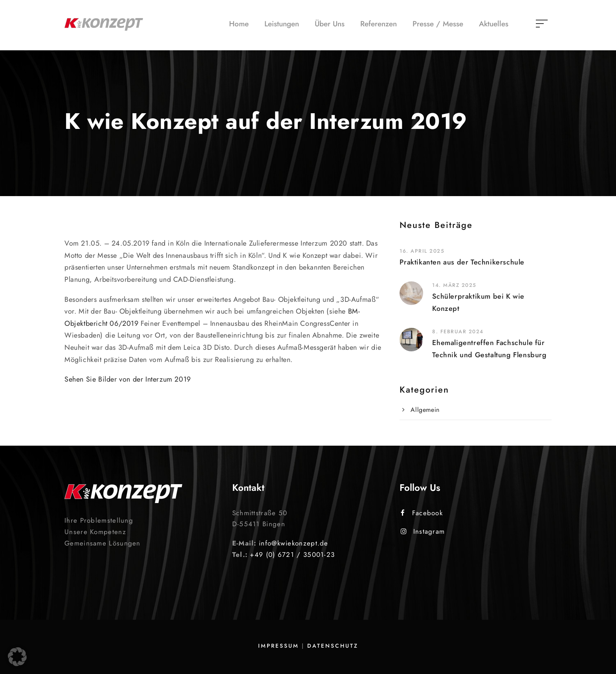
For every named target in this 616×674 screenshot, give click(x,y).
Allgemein (425, 410)
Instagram (423, 531)
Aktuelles (494, 24)
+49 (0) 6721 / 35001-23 (292, 555)
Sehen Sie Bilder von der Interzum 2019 (128, 379)
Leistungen (282, 24)
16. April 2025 (422, 251)
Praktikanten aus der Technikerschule (462, 262)
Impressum (279, 646)
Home (239, 24)
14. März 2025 (454, 285)
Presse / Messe (438, 24)
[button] (17, 657)
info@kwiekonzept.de (294, 543)
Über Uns (330, 24)
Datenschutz (333, 646)
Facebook (422, 513)
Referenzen (379, 24)
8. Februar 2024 (458, 331)
